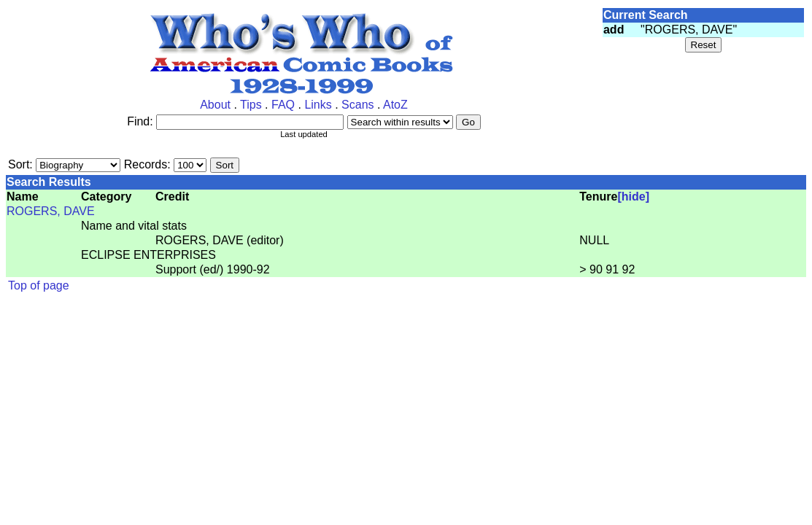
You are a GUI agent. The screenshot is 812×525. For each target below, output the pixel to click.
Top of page (39, 285)
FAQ (283, 105)
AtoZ (395, 105)
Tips (251, 105)
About (215, 105)
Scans (357, 105)
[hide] (633, 197)
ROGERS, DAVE (51, 211)
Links (318, 105)
